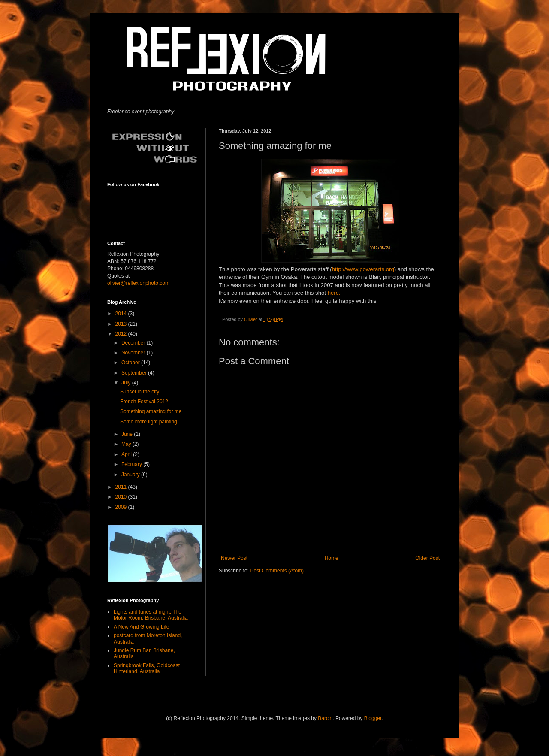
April (127, 454)
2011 (122, 487)
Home (332, 558)
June (128, 434)
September (135, 373)
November (134, 353)
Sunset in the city (140, 392)
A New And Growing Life (141, 627)
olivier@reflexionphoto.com (138, 283)
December (134, 343)
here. (334, 293)
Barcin (325, 718)
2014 (122, 314)
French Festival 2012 (144, 402)
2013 (122, 324)
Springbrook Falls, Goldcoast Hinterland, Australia (147, 668)
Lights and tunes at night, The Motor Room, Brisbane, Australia (151, 615)
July (127, 383)
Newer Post (234, 558)
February (132, 464)
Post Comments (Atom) (277, 571)
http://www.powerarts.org (363, 269)
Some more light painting (149, 422)
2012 (122, 334)
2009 (122, 507)
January (131, 475)
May (127, 444)
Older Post (427, 558)
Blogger (373, 718)
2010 (122, 497)
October (131, 363)
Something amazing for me (151, 411)
